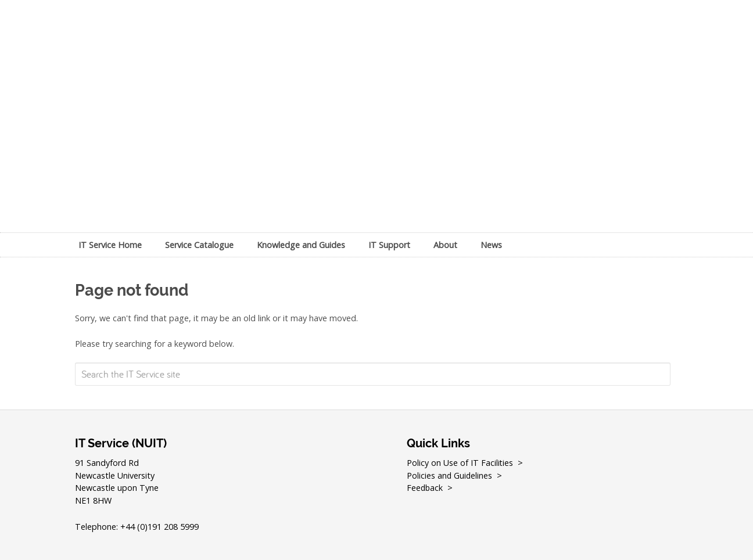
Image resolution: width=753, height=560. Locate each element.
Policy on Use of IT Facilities (460, 463)
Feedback (425, 488)
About (445, 245)
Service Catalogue (199, 245)
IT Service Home (110, 245)
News (491, 245)
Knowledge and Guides (301, 245)
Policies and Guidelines (450, 475)
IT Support (389, 245)
